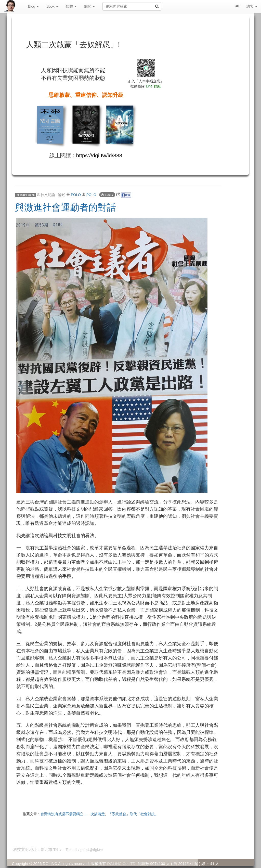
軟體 (71, 6)
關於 (89, 6)
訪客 (252, 6)
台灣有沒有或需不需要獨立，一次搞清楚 (73, 814)
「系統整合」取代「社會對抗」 (133, 814)
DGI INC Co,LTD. (122, 864)
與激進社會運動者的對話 (66, 208)
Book (52, 6)
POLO (76, 195)
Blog (33, 6)
